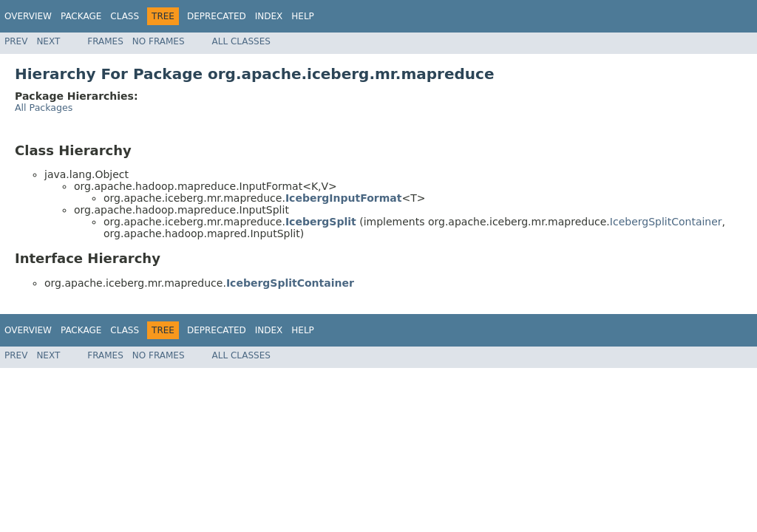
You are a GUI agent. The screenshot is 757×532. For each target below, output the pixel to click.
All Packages (44, 108)
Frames (105, 41)
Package (81, 16)
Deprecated (217, 16)
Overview (28, 16)
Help (303, 16)
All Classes (241, 41)
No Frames (159, 41)
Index (269, 16)
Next (48, 41)
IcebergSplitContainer (666, 222)
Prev (16, 41)
